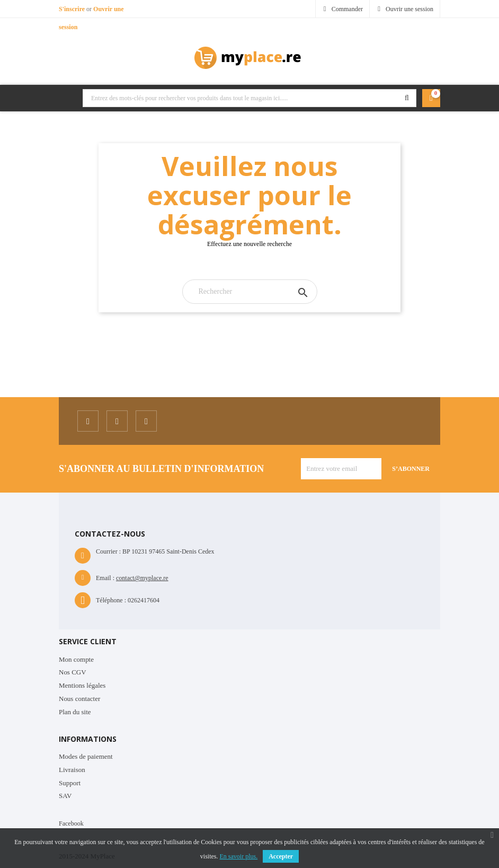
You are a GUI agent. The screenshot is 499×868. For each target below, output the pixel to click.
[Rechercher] (250, 292)
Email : (105, 578)
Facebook (71, 823)
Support (70, 783)
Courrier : (108, 551)
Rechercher (407, 98)
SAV (65, 796)
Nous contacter (79, 699)
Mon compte (76, 659)
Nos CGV (73, 672)
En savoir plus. (239, 856)
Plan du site (75, 712)
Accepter (281, 856)
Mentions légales (82, 685)
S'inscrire (73, 9)
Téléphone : (111, 600)
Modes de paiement (86, 756)
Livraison (72, 770)
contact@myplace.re (142, 578)
